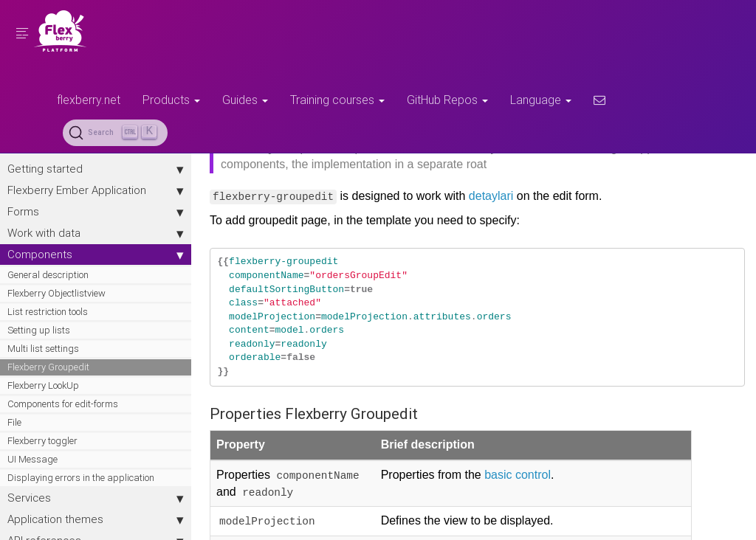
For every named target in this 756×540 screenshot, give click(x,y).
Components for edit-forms (63, 404)
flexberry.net (89, 100)
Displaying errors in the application (81, 478)
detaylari (492, 196)
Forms (96, 212)
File (14, 422)
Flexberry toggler (42, 441)
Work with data (96, 233)
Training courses (337, 100)
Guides (245, 100)
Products (171, 100)
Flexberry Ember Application (96, 190)
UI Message (32, 459)
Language (541, 100)
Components (96, 255)
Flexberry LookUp (43, 385)
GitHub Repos (447, 100)
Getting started (96, 169)
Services (96, 498)
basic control (518, 475)
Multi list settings (43, 349)
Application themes (96, 519)
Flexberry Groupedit (48, 367)
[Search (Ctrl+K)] (115, 133)
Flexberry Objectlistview (56, 293)
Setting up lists (39, 330)
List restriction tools (48, 312)
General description (48, 275)
